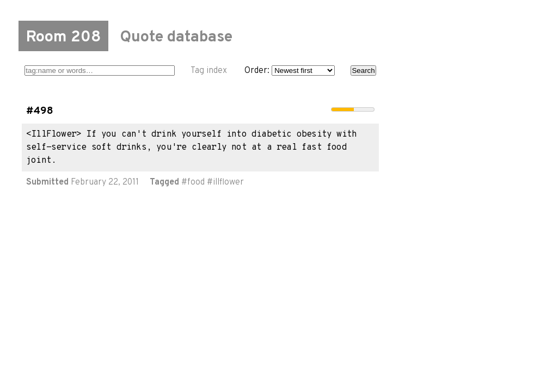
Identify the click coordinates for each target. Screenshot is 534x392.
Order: (290, 71)
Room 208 (63, 38)
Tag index (209, 71)
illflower (228, 182)
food (196, 182)
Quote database (176, 38)
